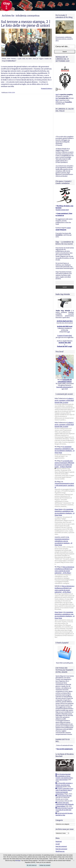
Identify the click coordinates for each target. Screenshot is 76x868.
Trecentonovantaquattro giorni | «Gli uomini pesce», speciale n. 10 (64, 467)
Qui (57, 98)
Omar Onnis (58, 491)
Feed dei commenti (61, 831)
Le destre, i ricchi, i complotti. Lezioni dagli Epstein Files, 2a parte (64, 382)
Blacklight (18, 861)
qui (68, 314)
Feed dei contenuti (61, 828)
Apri (57, 95)
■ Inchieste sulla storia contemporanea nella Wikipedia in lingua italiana (65, 786)
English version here (62, 192)
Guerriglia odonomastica (64, 369)
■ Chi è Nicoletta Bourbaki (63, 756)
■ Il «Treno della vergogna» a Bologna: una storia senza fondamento (64, 767)
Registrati (59, 823)
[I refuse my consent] (74, 860)
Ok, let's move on (32, 865)
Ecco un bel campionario (65, 731)
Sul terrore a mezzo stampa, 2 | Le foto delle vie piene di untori (26, 24)
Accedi (58, 826)
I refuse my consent (45, 865)
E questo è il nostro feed (64, 317)
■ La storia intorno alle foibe (64, 778)
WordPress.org (60, 833)
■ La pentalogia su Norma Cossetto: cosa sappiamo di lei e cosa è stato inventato (64, 760)
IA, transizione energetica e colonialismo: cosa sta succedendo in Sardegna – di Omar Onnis (63, 523)
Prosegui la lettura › (47, 89)
